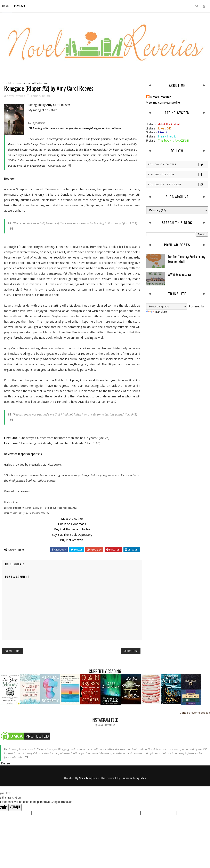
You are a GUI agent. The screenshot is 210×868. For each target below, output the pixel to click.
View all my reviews (17, 491)
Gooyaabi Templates (133, 778)
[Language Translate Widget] (167, 306)
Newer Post (13, 651)
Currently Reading (105, 671)
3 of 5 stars (50, 110)
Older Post (131, 651)
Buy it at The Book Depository (72, 535)
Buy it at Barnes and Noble (72, 529)
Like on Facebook (178, 175)
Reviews (20, 6)
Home (6, 6)
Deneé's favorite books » (195, 713)
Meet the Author (72, 519)
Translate (157, 312)
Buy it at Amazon (72, 540)
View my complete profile (163, 102)
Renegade (35, 105)
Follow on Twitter (178, 164)
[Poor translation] (15, 807)
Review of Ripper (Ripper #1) (23, 454)
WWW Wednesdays (180, 274)
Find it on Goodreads (72, 524)
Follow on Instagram (178, 185)
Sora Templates (89, 778)
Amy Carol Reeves (58, 105)
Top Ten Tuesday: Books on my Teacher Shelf (186, 259)
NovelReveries (161, 97)
